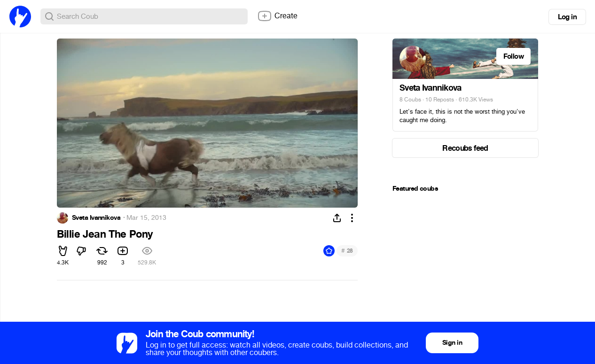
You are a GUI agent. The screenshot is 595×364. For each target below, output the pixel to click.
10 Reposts (440, 100)
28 (347, 251)
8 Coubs (410, 100)
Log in (567, 17)
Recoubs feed (465, 148)
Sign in (452, 343)
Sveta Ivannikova (96, 218)
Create (277, 16)
